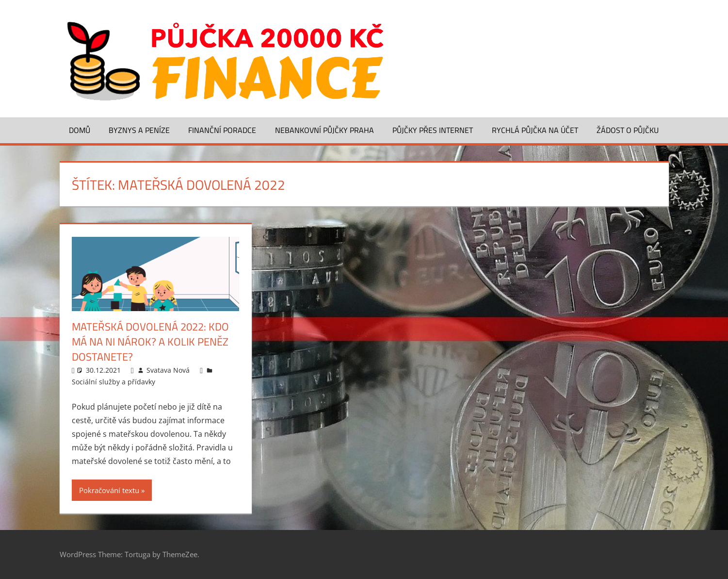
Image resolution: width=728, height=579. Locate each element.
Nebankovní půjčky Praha (324, 130)
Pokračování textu (109, 490)
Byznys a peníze (139, 130)
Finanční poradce (222, 130)
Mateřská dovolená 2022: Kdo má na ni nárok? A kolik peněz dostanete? (150, 342)
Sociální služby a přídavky (113, 382)
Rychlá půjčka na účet (535, 130)
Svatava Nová (168, 370)
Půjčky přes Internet (433, 130)
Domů (80, 130)
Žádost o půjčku (628, 130)
